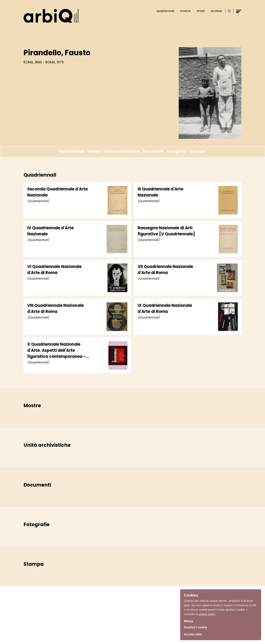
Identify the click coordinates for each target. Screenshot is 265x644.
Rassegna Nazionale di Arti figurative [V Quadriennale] (166, 231)
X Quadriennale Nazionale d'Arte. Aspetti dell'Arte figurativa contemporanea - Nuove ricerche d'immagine (56, 350)
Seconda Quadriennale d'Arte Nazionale (58, 192)
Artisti (199, 11)
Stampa (198, 151)
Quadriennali (164, 11)
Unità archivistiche (122, 151)
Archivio (215, 11)
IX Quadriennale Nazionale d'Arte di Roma (165, 308)
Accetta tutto (194, 634)
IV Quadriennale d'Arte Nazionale (50, 231)
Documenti (153, 151)
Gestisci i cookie (197, 627)
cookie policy (207, 613)
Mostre (184, 11)
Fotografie (177, 151)
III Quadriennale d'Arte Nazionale (160, 192)
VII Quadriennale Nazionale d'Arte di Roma (165, 270)
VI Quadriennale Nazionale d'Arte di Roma (54, 270)
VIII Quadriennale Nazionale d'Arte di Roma (55, 308)
